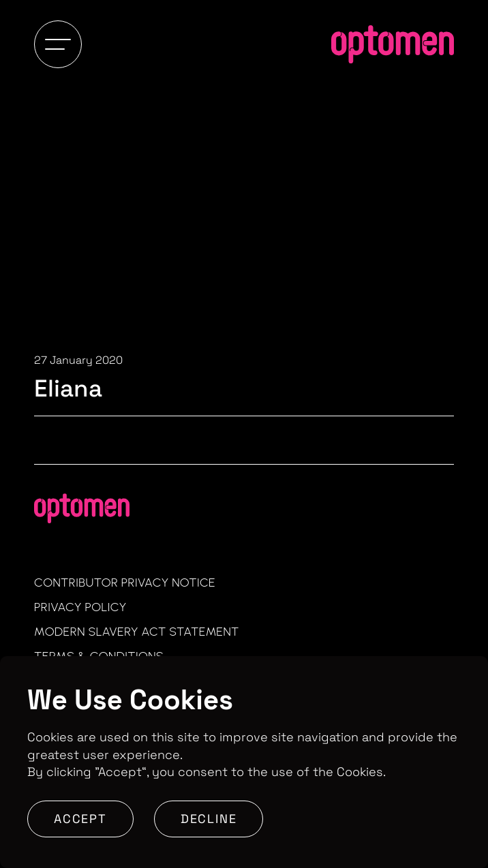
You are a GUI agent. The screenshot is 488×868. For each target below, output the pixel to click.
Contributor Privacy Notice (125, 583)
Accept (80, 819)
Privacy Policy (80, 607)
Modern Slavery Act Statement (137, 632)
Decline (209, 819)
